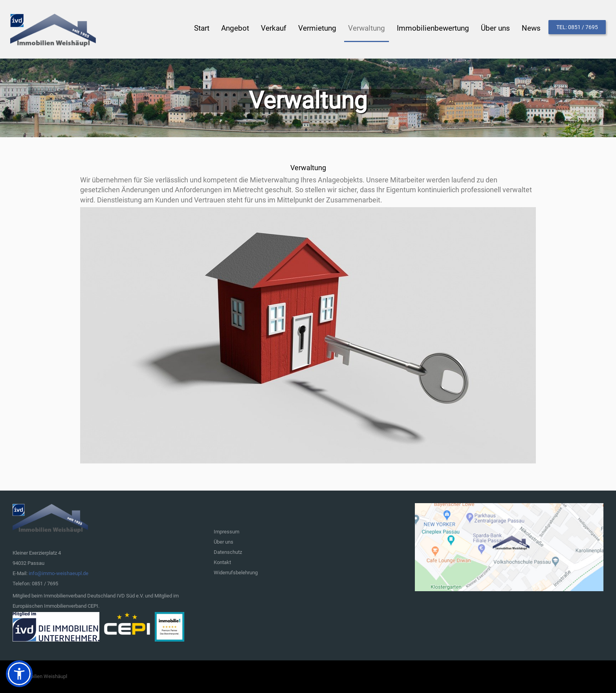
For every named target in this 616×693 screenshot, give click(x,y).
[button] (19, 674)
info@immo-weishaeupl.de (59, 573)
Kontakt (222, 562)
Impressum (226, 532)
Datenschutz (228, 552)
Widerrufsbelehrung (236, 573)
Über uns (224, 542)
